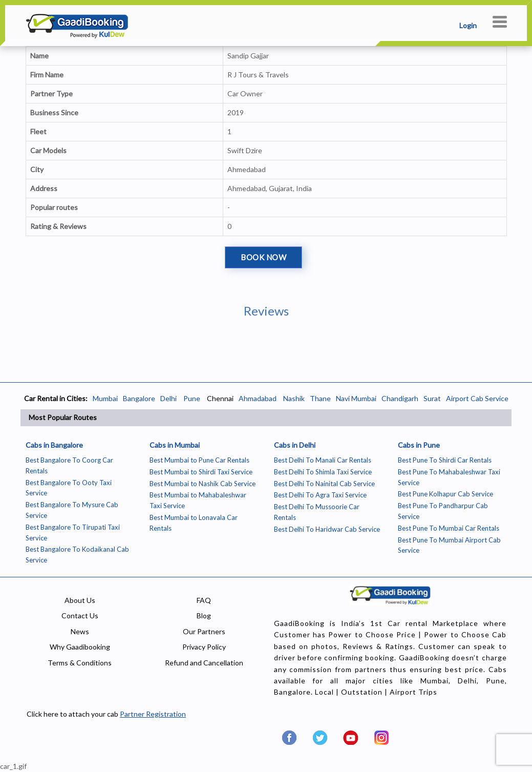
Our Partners (204, 631)
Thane (320, 398)
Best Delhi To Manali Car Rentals (323, 460)
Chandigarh (400, 398)
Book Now (263, 257)
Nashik (294, 398)
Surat (432, 398)
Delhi (168, 398)
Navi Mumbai (356, 398)
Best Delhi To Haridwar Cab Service (327, 529)
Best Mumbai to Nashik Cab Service (203, 484)
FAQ (204, 600)
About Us (80, 600)
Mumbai (105, 398)
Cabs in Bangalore (54, 445)
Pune (191, 398)
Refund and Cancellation (204, 663)
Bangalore (139, 398)
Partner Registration (153, 714)
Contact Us (80, 615)
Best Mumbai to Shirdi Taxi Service (201, 472)
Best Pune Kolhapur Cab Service (445, 494)
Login (468, 25)
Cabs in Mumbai (175, 445)
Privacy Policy (204, 647)
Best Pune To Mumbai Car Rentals (449, 528)
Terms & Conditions (80, 663)
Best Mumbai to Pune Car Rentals (199, 460)
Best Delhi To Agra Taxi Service (320, 495)
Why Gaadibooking (80, 647)
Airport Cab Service (477, 398)
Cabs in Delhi (295, 445)
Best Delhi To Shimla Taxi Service (323, 472)
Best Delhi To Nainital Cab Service (324, 484)
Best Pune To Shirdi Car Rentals (445, 460)
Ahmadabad (258, 398)
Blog (204, 615)
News (80, 631)
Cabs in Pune (419, 445)
